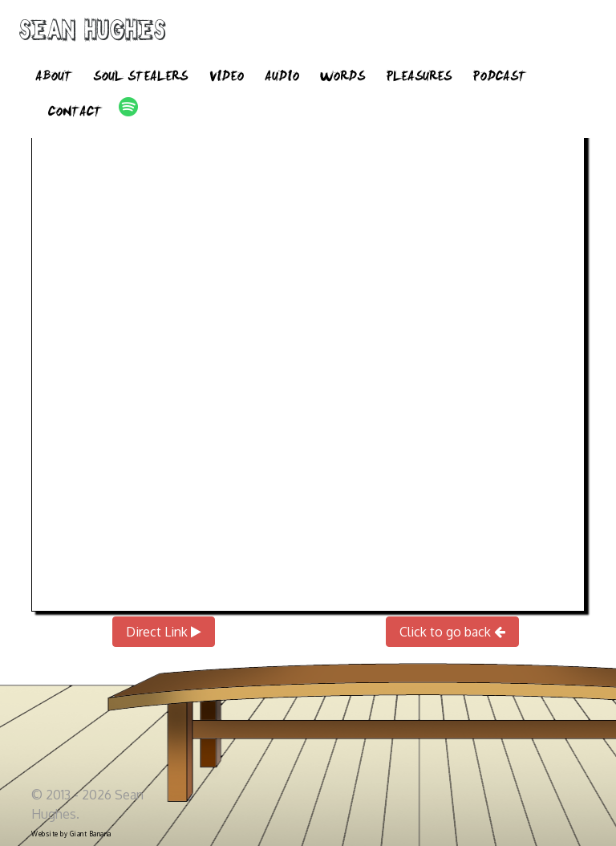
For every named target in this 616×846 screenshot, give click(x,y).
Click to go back (452, 632)
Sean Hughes (93, 34)
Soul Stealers (140, 79)
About (54, 79)
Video (226, 79)
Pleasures (419, 79)
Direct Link (164, 632)
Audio (282, 79)
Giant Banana (91, 834)
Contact (75, 114)
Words (342, 79)
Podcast (499, 79)
